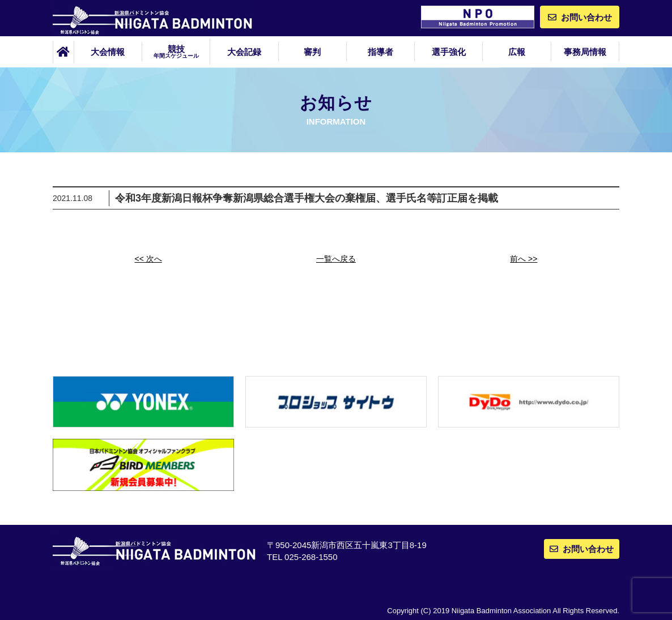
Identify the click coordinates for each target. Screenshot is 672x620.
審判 (312, 52)
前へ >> (524, 259)
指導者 (380, 52)
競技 (176, 52)
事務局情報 (585, 52)
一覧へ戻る (336, 259)
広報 (517, 52)
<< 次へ (148, 259)
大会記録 (244, 52)
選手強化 (449, 52)
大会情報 (108, 52)
